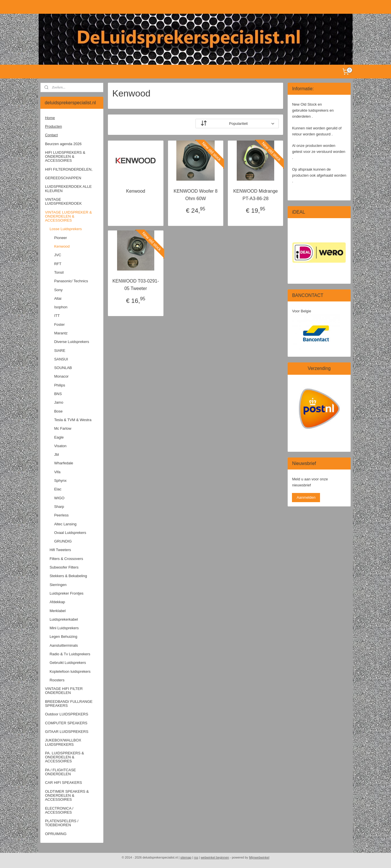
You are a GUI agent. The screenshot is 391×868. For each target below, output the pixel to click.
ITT (57, 316)
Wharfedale (64, 463)
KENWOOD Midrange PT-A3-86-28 (256, 195)
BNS (58, 394)
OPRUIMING (56, 834)
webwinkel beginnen (215, 857)
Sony (58, 290)
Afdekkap (57, 602)
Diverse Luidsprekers (72, 342)
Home (50, 118)
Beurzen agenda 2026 (63, 144)
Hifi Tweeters (60, 550)
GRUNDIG (63, 541)
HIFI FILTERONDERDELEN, (69, 169)
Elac (58, 489)
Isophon (61, 307)
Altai (58, 298)
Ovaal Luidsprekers (70, 533)
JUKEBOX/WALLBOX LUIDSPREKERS (63, 742)
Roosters (57, 680)
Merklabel (58, 611)
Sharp (59, 507)
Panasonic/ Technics (71, 281)
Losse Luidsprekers (66, 229)
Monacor (61, 376)
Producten (53, 126)
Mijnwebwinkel (259, 857)
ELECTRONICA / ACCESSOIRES (59, 810)
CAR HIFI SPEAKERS (63, 783)
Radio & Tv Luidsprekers (70, 654)
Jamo (59, 402)
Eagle (59, 437)
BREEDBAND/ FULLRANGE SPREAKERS (69, 704)
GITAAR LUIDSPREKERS (67, 732)
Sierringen (58, 585)
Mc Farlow (63, 428)
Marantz (61, 333)
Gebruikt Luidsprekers (68, 663)
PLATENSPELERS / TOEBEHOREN (62, 823)
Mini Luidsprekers (64, 628)
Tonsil (59, 272)
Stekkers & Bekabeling (68, 576)
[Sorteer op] (237, 124)
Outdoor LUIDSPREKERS (67, 714)
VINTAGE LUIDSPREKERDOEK (63, 201)
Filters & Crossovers (66, 559)
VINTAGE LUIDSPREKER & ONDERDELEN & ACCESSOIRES (68, 216)
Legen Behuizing (63, 637)
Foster (59, 324)
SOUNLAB (63, 368)
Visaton (60, 446)
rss (196, 857)
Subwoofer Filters (64, 567)
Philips (60, 385)
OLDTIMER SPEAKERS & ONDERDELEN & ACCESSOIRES (67, 796)
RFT (58, 264)
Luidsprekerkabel (64, 619)
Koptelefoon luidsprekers (70, 671)
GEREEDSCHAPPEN (63, 178)
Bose (58, 411)
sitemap (186, 857)
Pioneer (61, 238)
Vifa (57, 472)
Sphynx (60, 481)
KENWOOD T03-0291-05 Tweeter (135, 285)
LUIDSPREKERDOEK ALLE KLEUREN (68, 189)
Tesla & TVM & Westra (73, 420)
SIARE (60, 351)
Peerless (61, 515)
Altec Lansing (65, 524)
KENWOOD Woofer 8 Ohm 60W (195, 195)
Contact (51, 135)
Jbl (57, 454)
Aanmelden (306, 497)
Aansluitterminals (64, 645)
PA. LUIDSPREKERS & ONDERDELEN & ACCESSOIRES (64, 757)
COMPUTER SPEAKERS (66, 723)
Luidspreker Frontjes (67, 593)
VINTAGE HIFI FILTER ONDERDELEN (64, 691)
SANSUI (61, 359)
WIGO (59, 498)
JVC (58, 255)
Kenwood (136, 191)
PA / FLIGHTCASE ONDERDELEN (60, 772)
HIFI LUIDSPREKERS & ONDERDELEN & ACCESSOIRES (65, 157)
